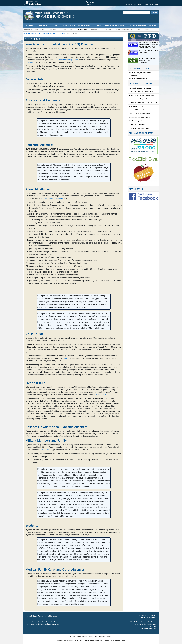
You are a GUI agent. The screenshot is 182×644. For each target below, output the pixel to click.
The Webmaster (53, 624)
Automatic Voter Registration (139, 99)
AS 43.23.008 (47, 450)
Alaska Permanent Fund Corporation (141, 95)
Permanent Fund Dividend (55, 17)
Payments (95, 30)
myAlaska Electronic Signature (139, 114)
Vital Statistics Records (137, 125)
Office (30, 62)
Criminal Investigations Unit (111, 25)
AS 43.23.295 (101, 395)
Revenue (30, 25)
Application (67, 30)
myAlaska (128, 4)
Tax (55, 25)
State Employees (152, 4)
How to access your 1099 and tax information (140, 74)
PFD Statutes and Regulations (67, 60)
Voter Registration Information (139, 128)
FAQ (139, 30)
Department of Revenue (137, 106)
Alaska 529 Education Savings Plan (141, 92)
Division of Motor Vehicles (138, 110)
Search (154, 13)
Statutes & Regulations (136, 121)
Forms (107, 30)
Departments (139, 4)
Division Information (124, 30)
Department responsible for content (97, 641)
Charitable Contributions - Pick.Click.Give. (143, 103)
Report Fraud (150, 30)
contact (66, 358)
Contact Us (54, 30)
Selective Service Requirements (139, 117)
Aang (90, 2)
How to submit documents (138, 79)
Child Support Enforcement (76, 25)
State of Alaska (33, 3)
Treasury (44, 25)
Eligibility (82, 30)
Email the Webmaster (118, 641)
